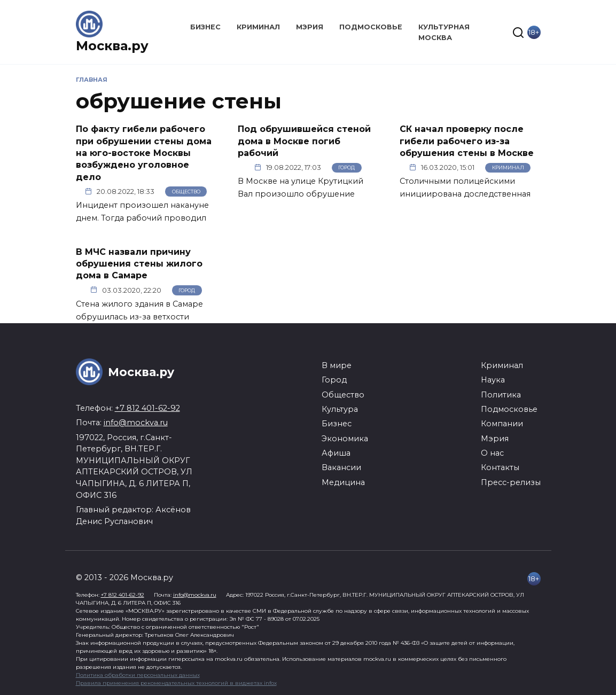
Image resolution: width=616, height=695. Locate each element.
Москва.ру (112, 46)
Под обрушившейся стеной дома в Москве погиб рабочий (304, 141)
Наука (493, 380)
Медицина (343, 482)
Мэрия (310, 27)
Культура (340, 409)
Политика (501, 395)
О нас (492, 453)
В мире (337, 365)
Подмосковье (371, 27)
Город (346, 167)
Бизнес (205, 27)
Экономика (345, 439)
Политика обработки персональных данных (138, 675)
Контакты (500, 467)
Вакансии (341, 467)
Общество (186, 192)
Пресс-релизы (511, 482)
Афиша (336, 453)
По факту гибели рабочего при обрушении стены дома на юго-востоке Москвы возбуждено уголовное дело (144, 153)
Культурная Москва (444, 32)
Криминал (258, 27)
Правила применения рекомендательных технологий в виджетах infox (176, 683)
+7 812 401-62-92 (147, 408)
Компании (502, 424)
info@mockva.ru (136, 423)
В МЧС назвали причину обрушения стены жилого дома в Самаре (139, 263)
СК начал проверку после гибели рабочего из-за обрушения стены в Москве (467, 141)
